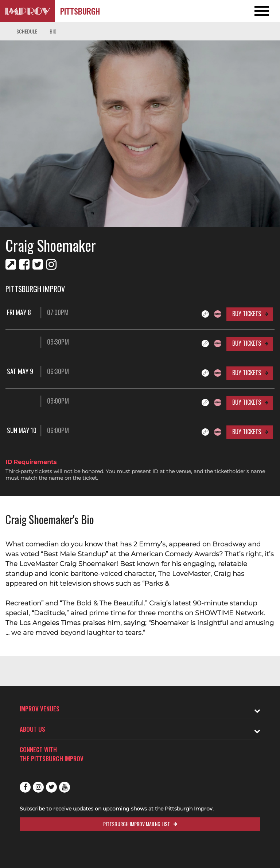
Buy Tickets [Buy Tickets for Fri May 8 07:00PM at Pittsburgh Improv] (247, 314)
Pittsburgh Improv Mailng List (137, 824)
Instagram (38, 787)
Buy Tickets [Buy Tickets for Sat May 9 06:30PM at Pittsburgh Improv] (247, 373)
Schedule (27, 31)
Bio (53, 31)
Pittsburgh (80, 11)
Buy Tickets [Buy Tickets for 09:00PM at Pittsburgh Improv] (247, 402)
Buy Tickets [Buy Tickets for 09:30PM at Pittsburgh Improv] (247, 343)
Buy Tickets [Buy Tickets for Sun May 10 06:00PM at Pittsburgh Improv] (247, 432)
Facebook (25, 787)
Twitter (51, 787)
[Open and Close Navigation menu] (252, 11)
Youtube (65, 787)
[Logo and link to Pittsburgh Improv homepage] (27, 11)
